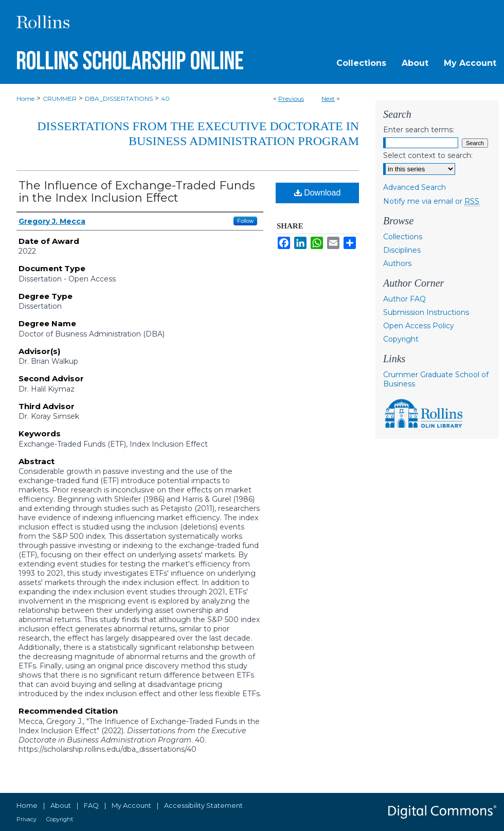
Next (328, 99)
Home (25, 99)
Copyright (401, 339)
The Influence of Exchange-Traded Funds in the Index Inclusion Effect (137, 192)
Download (318, 193)
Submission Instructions (426, 312)
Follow (245, 221)
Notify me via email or (431, 201)
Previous (291, 99)
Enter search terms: (419, 130)
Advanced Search (415, 187)
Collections (403, 237)
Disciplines (402, 250)
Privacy (26, 819)
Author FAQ (404, 299)
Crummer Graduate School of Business (436, 379)
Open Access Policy (419, 326)
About (61, 805)
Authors (397, 263)
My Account (131, 805)
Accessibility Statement (203, 805)
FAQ (91, 805)
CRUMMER (60, 99)
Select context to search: (428, 155)
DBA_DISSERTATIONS (119, 99)
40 (165, 99)
